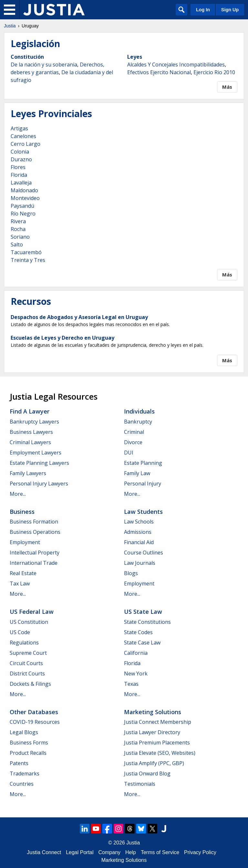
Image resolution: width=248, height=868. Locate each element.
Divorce (133, 442)
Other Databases (34, 712)
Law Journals (140, 563)
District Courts (27, 673)
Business (22, 512)
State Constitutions (147, 622)
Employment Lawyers (36, 453)
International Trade (34, 563)
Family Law (137, 473)
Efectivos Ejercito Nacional (159, 72)
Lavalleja (21, 183)
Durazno (21, 159)
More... (18, 494)
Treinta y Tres (28, 260)
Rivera (18, 221)
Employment (25, 542)
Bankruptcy (138, 422)
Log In (203, 10)
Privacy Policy (200, 852)
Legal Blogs (24, 732)
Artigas (19, 128)
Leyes (135, 57)
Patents (19, 763)
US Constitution (29, 622)
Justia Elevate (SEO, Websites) (160, 753)
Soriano (20, 237)
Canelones (23, 136)
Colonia (20, 152)
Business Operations (35, 532)
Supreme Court (28, 653)
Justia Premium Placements (157, 743)
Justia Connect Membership (158, 722)
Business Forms (29, 743)
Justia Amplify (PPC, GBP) (154, 763)
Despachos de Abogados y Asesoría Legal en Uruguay (79, 317)
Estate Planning (143, 463)
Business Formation (34, 522)
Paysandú (22, 206)
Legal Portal (80, 852)
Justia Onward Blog (147, 773)
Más (227, 87)
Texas (131, 684)
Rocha (18, 229)
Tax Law (20, 584)
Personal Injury (143, 484)
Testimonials (140, 784)
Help (131, 852)
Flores (18, 167)
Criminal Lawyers (30, 442)
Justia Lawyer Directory (152, 732)
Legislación (35, 44)
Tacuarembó (26, 252)
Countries (22, 784)
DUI (129, 453)
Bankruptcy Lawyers (34, 422)
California (136, 653)
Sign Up (230, 10)
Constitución (27, 57)
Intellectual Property (35, 553)
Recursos (31, 301)
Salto (17, 244)
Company (109, 852)
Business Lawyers (31, 432)
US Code (20, 632)
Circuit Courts (26, 663)
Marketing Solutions (153, 712)
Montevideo (25, 198)
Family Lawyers (28, 473)
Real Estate (23, 573)
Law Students (143, 512)
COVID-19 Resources (35, 722)
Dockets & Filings (30, 684)
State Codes (138, 632)
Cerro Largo (26, 144)
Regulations (24, 643)
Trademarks (25, 773)
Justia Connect (44, 852)
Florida (19, 175)
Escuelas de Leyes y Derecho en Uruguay (62, 338)
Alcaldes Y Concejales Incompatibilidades (176, 65)
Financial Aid (139, 542)
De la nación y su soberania (44, 65)
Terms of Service (160, 852)
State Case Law (142, 643)
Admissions (138, 532)
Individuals (139, 411)
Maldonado (24, 190)
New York (136, 673)
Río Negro (23, 214)
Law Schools (139, 522)
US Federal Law (32, 612)
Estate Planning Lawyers (39, 463)
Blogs (131, 573)
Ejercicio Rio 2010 (214, 72)
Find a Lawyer (30, 411)
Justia (10, 26)
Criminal (134, 432)
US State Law (143, 612)
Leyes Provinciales (51, 114)
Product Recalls (28, 753)
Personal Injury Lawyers (39, 484)
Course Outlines (144, 553)
